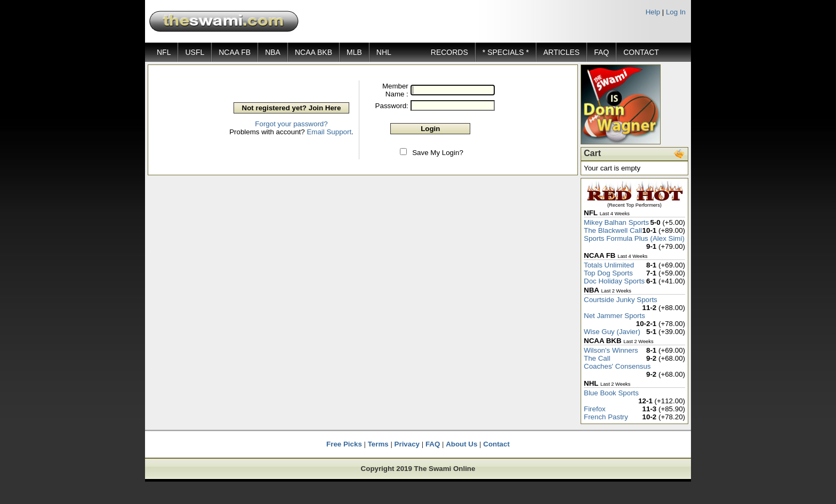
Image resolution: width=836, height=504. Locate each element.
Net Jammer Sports (614, 316)
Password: (392, 106)
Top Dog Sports (608, 273)
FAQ (601, 52)
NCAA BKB (313, 52)
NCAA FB (235, 52)
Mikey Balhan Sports (616, 222)
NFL (164, 52)
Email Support (329, 132)
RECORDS (449, 52)
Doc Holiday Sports (614, 281)
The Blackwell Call (613, 230)
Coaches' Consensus (617, 366)
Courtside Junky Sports (621, 300)
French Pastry (606, 417)
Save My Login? (438, 153)
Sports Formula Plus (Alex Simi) (634, 238)
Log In (676, 12)
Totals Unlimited (609, 265)
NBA (273, 52)
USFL (195, 52)
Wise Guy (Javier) (612, 332)
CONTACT (641, 52)
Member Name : (395, 90)
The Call (597, 358)
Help (653, 12)
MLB (354, 52)
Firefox (595, 409)
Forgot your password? (291, 124)
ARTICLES (561, 52)
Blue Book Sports (611, 393)
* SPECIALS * (506, 52)
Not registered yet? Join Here (292, 108)
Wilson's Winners (611, 350)
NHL (384, 52)
